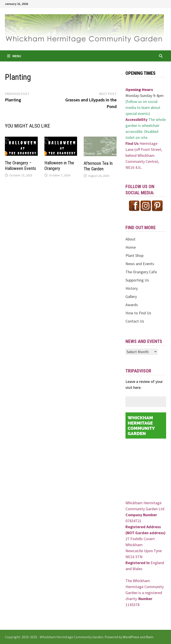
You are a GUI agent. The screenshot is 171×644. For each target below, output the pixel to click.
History (132, 288)
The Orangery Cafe (141, 272)
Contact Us (135, 321)
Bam (150, 637)
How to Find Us (138, 313)
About (130, 239)
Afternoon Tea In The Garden (98, 166)
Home (131, 247)
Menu (14, 56)
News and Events (140, 264)
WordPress (131, 637)
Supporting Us (137, 280)
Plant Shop (134, 255)
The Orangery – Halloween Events (20, 166)
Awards (132, 305)
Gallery (131, 296)
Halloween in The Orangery (59, 166)
